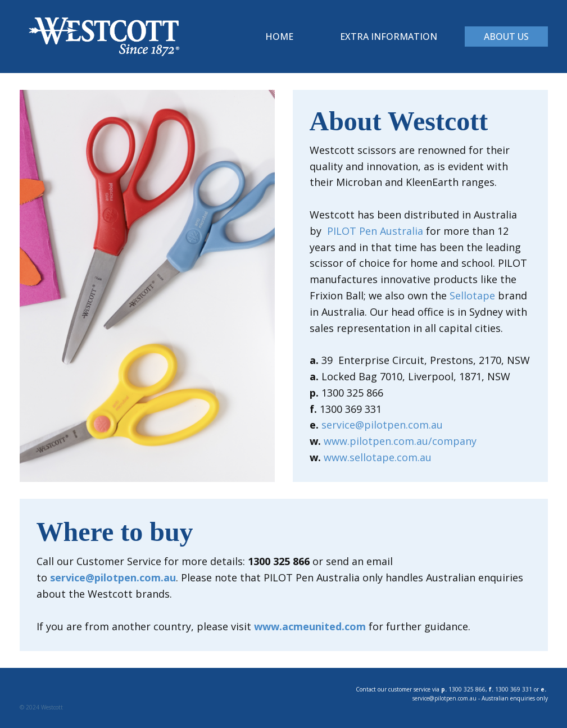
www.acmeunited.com (310, 626)
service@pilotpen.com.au (382, 425)
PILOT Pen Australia (375, 231)
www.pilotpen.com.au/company (400, 441)
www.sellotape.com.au (378, 457)
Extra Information (389, 37)
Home (279, 37)
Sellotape (472, 295)
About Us (506, 37)
